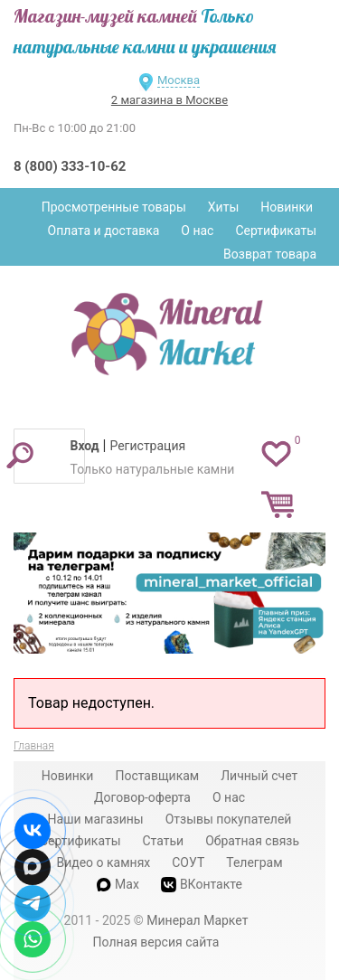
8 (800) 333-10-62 (70, 166)
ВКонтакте (202, 885)
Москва (179, 80)
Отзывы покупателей (229, 819)
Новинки (287, 207)
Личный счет (259, 776)
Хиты (223, 207)
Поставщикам (157, 776)
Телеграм (254, 862)
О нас (197, 231)
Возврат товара (270, 254)
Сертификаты (276, 231)
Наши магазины (96, 819)
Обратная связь (252, 841)
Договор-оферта (142, 797)
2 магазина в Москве (169, 100)
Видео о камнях (103, 862)
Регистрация (147, 446)
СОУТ (188, 862)
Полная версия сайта (156, 942)
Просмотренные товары (114, 207)
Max (118, 884)
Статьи (163, 841)
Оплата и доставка (104, 231)
